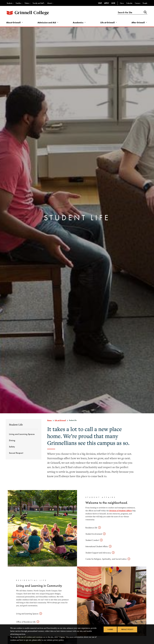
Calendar (129, 3)
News (122, 3)
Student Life (16, 425)
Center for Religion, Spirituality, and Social (106, 559)
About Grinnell (13, 22)
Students (10, 3)
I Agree (110, 629)
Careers (138, 3)
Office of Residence (26, 622)
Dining (12, 440)
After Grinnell (138, 22)
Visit (100, 3)
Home (49, 420)
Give (113, 3)
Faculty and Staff (38, 3)
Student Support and (98, 553)
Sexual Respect (16, 453)
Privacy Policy (127, 629)
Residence (91, 528)
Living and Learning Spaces (22, 434)
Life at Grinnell (107, 22)
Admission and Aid (47, 22)
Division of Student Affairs (121, 511)
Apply (107, 3)
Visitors (27, 3)
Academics (78, 22)
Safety (12, 447)
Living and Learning (27, 614)
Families (18, 3)
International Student (97, 546)
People (145, 3)
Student (94, 534)
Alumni (50, 3)
